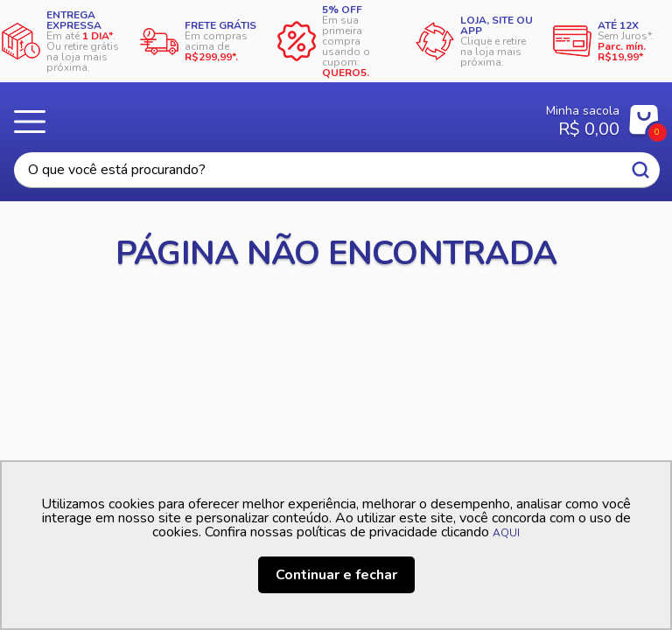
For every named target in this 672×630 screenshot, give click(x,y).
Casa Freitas (282, 115)
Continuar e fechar (336, 575)
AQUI (506, 533)
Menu (35, 122)
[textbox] (337, 170)
